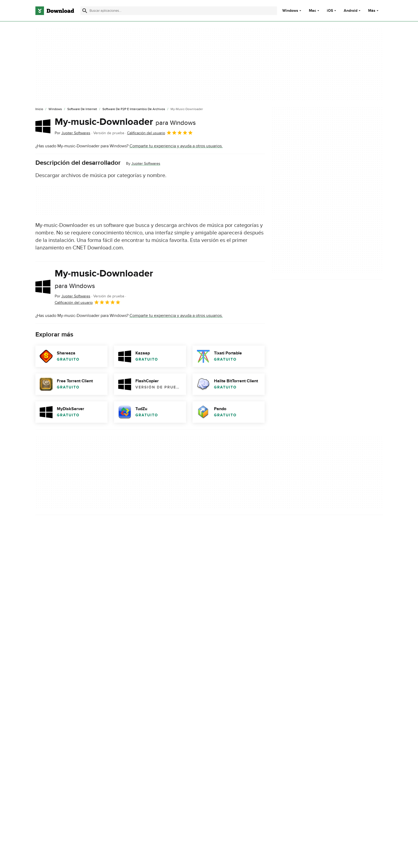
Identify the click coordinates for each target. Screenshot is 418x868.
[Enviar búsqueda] (85, 11)
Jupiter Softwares (146, 164)
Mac (312, 11)
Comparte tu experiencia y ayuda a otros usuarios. (176, 146)
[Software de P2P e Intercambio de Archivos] (134, 109)
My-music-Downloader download (66, 690)
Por (73, 133)
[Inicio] (39, 109)
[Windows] (55, 109)
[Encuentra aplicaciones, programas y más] (179, 11)
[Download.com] (55, 11)
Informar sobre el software (150, 655)
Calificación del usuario (160, 133)
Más (374, 11)
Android (351, 11)
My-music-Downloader (125, 122)
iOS (330, 11)
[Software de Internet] (82, 109)
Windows (290, 11)
